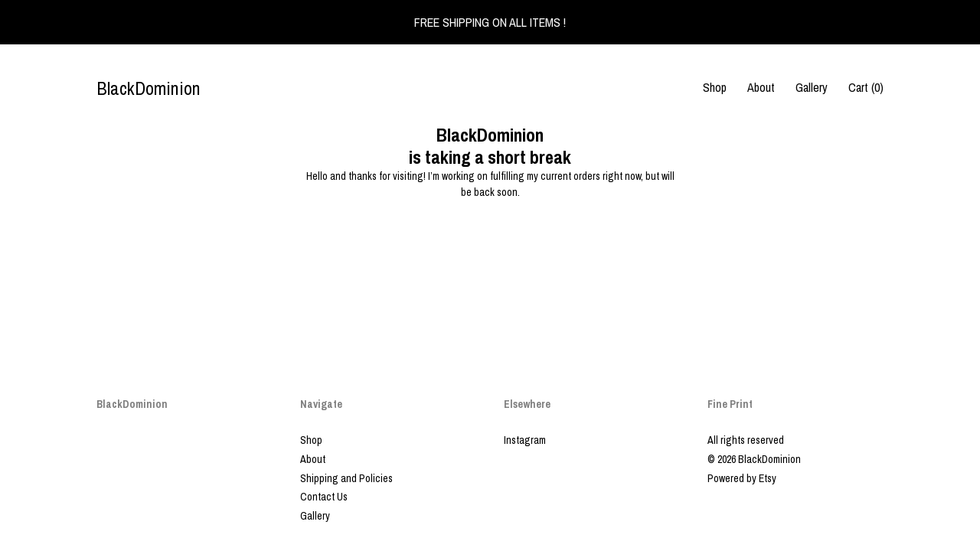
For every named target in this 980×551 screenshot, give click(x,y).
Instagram (525, 440)
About (761, 87)
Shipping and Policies (346, 478)
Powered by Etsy (742, 478)
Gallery (812, 87)
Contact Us (324, 497)
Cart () (866, 87)
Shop (715, 87)
